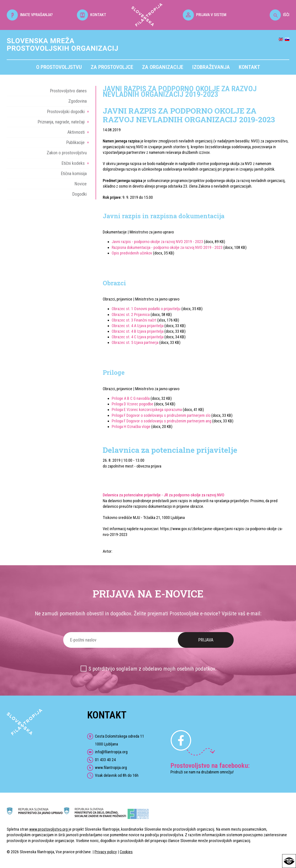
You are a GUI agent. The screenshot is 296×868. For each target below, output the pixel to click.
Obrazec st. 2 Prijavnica (131, 314)
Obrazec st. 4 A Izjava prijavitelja (138, 326)
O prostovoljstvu (59, 67)
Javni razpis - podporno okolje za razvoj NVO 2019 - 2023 (157, 242)
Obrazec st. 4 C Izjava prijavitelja (138, 337)
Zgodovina (78, 101)
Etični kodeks (73, 163)
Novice (81, 184)
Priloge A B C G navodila (131, 398)
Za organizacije (163, 67)
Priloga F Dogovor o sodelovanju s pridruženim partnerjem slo (161, 415)
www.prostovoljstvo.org (48, 829)
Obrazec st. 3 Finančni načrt (134, 320)
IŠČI (279, 15)
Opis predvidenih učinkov (132, 253)
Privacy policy (106, 852)
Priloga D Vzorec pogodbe (132, 404)
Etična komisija (74, 174)
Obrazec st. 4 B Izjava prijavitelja (138, 331)
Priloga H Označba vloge (131, 427)
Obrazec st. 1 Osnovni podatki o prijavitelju (146, 309)
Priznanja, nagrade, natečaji (61, 122)
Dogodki (79, 194)
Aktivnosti (76, 132)
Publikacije (75, 142)
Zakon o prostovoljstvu (67, 153)
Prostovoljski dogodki (66, 112)
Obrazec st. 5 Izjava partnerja (135, 342)
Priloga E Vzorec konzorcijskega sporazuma (147, 410)
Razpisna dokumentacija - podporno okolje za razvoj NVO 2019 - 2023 (167, 247)
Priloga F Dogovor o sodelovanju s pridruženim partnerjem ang (162, 421)
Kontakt (249, 67)
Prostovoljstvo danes (68, 91)
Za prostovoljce (112, 67)
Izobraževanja (211, 67)
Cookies (126, 852)
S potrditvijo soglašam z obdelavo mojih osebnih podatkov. (152, 669)
